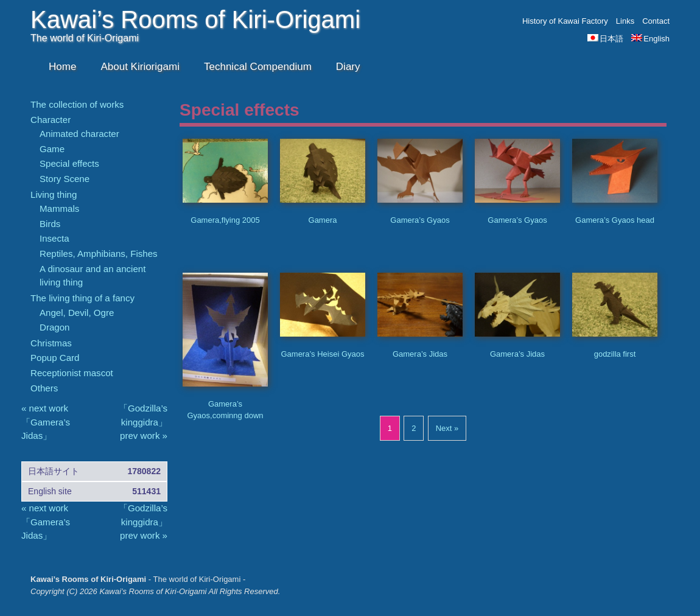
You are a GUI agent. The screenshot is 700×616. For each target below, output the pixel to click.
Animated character (79, 134)
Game (52, 149)
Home (62, 67)
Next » (447, 428)
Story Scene (65, 179)
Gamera (323, 220)
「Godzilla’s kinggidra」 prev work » (143, 422)
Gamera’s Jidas (420, 354)
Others (44, 388)
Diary (348, 67)
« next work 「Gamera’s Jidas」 (46, 422)
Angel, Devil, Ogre (77, 313)
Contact (656, 21)
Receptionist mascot (72, 373)
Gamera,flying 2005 (225, 220)
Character (51, 120)
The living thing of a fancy (82, 298)
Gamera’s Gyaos (420, 220)
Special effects (69, 163)
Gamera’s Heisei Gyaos (322, 354)
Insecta (54, 238)
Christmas (51, 343)
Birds (50, 224)
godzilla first (615, 354)
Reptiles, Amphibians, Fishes (99, 254)
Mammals (59, 208)
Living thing (54, 194)
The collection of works (77, 104)
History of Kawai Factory (565, 21)
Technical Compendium (258, 67)
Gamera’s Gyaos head (615, 220)
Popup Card (55, 358)
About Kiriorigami (140, 67)
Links (625, 21)
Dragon (54, 327)
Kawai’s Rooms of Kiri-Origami (195, 19)
